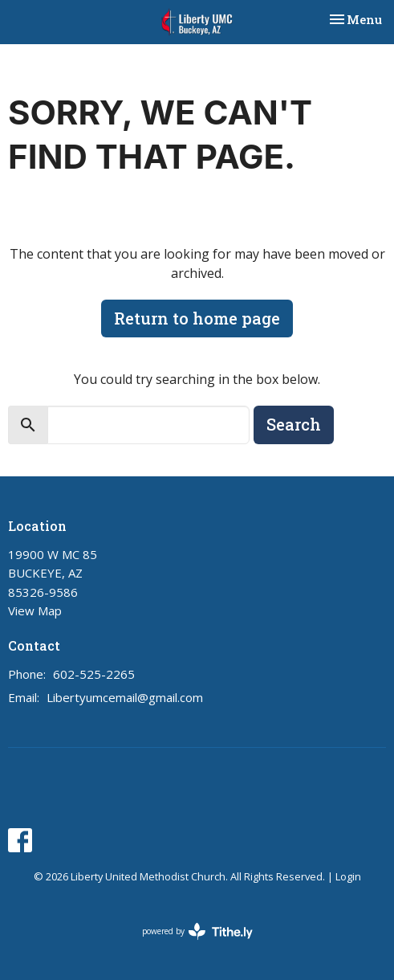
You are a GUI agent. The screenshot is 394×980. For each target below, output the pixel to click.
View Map (35, 610)
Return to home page (197, 318)
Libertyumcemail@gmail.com (125, 697)
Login (348, 876)
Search (294, 424)
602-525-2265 (94, 674)
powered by (197, 931)
